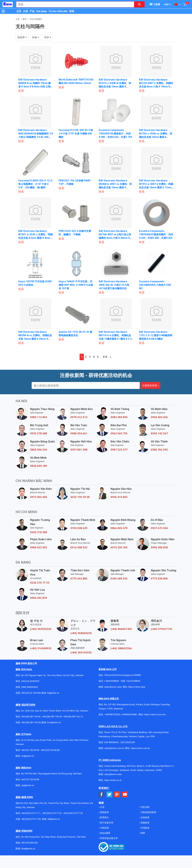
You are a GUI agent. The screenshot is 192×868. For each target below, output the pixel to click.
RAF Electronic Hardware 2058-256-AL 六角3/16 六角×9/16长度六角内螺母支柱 (114, 285)
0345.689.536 (119, 579)
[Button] (3, 11)
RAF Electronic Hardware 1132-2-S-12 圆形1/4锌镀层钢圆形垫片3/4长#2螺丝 (156, 335)
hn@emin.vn (53, 693)
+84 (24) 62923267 (30, 681)
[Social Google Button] (117, 794)
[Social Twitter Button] (109, 794)
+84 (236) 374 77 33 (73, 813)
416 (105, 357)
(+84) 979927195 (161, 629)
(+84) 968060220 (81, 633)
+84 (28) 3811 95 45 (31, 722)
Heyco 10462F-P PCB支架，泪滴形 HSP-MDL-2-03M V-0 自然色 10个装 (76, 285)
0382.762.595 (159, 450)
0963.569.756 (119, 433)
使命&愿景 (105, 833)
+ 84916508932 (112, 681)
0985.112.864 (39, 417)
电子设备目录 (106, 823)
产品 (32, 11)
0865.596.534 (39, 450)
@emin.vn (29, 785)
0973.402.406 (39, 497)
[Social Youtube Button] (125, 794)
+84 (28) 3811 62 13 (73, 717)
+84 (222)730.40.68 (50, 750)
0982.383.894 (119, 417)
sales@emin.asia (113, 687)
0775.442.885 (79, 579)
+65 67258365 (133, 681)
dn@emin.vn (54, 819)
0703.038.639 (79, 528)
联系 (72, 11)
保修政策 (145, 823)
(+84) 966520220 (29, 687)
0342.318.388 (39, 532)
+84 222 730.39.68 (30, 750)
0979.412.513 (79, 417)
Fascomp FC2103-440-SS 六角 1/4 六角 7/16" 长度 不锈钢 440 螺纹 (76, 134)
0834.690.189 (39, 466)
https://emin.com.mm (155, 714)
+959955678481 (130, 714)
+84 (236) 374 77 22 (52, 813)
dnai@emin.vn (28, 849)
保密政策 (104, 812)
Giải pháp (41, 11)
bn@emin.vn (28, 756)
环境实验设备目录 (109, 838)
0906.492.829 (39, 598)
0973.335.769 (119, 548)
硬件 (25, 19)
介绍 (25, 11)
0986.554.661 (79, 433)
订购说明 (104, 828)
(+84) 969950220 (41, 629)
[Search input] (73, 4)
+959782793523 (113, 714)
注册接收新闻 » (150, 385)
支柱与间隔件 (36, 19)
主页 (19, 11)
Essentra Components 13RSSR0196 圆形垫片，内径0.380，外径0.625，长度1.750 (115, 134)
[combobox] (73, 4)
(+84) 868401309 (121, 629)
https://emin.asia (137, 687)
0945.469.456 (159, 417)
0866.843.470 (119, 528)
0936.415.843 (119, 497)
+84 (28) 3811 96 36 (31, 717)
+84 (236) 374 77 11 (31, 813)
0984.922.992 (39, 548)
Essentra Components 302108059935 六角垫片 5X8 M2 (155, 285)
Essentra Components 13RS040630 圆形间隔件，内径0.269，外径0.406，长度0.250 (156, 234)
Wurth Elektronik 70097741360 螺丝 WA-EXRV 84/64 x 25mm (75, 83)
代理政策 (145, 828)
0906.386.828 (159, 548)
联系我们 (104, 817)
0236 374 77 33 (40, 583)
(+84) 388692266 (121, 648)
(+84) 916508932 (41, 648)
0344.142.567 (159, 433)
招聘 (142, 833)
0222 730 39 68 (80, 497)
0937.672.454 (159, 528)
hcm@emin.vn (54, 722)
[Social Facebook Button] (102, 794)
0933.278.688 (39, 433)
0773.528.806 (159, 579)
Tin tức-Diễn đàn (58, 11)
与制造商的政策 (148, 812)
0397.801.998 (79, 450)
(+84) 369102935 (81, 653)
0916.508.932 (79, 548)
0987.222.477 (119, 450)
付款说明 (145, 807)
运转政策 (145, 817)
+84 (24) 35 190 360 (31, 693)
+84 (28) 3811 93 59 (52, 717)
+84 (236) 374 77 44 (31, 819)
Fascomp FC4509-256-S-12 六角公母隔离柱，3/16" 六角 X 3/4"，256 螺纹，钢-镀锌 (36, 184)
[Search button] (139, 4)
